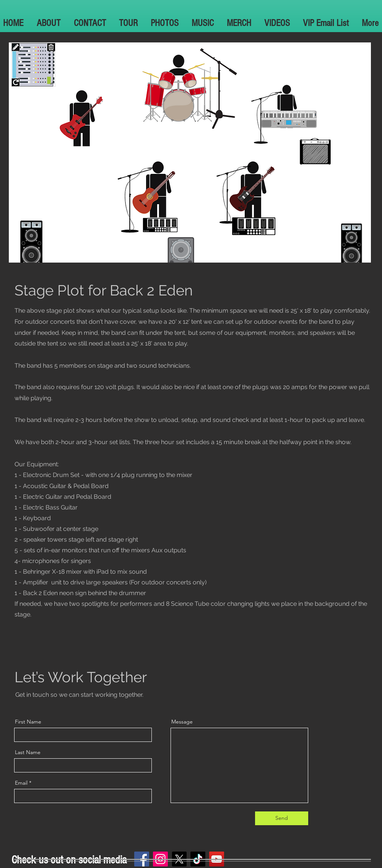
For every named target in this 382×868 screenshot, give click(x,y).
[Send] (282, 818)
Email (21, 783)
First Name (28, 722)
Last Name (28, 752)
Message (182, 722)
